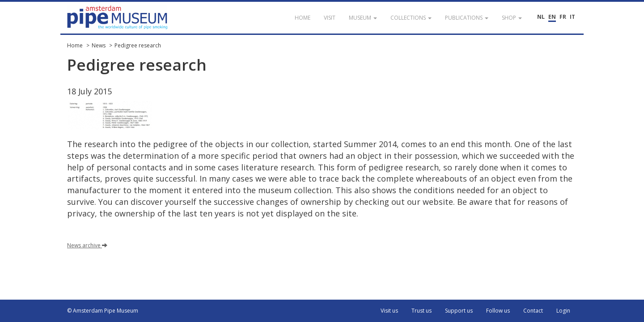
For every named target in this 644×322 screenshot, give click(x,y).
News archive (87, 245)
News (99, 45)
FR (563, 17)
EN (552, 17)
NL (541, 17)
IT (572, 17)
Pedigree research (138, 45)
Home (75, 45)
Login (563, 311)
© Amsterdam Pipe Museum (103, 311)
